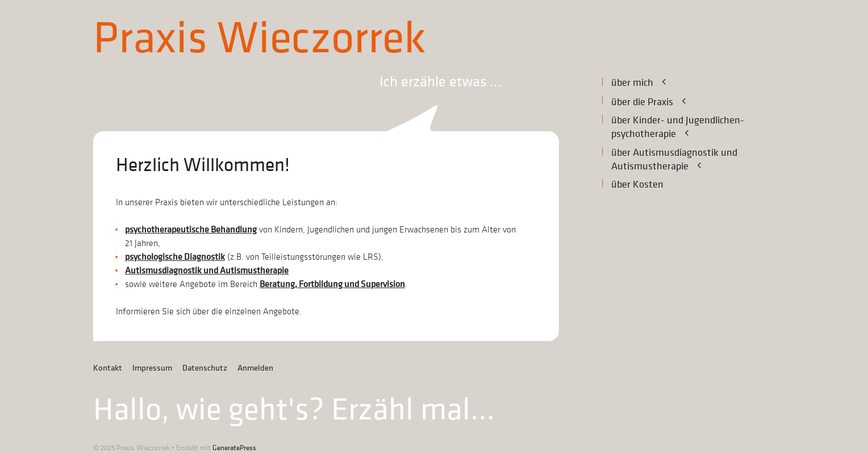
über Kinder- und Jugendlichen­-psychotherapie (678, 127)
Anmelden (255, 368)
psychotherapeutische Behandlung (191, 230)
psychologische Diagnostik (175, 257)
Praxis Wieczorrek (260, 39)
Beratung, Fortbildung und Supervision (332, 284)
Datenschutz (205, 368)
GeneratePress (234, 448)
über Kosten (637, 185)
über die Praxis (656, 102)
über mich (646, 82)
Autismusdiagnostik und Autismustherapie (207, 271)
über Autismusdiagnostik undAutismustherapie (674, 160)
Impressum (152, 368)
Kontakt (108, 368)
